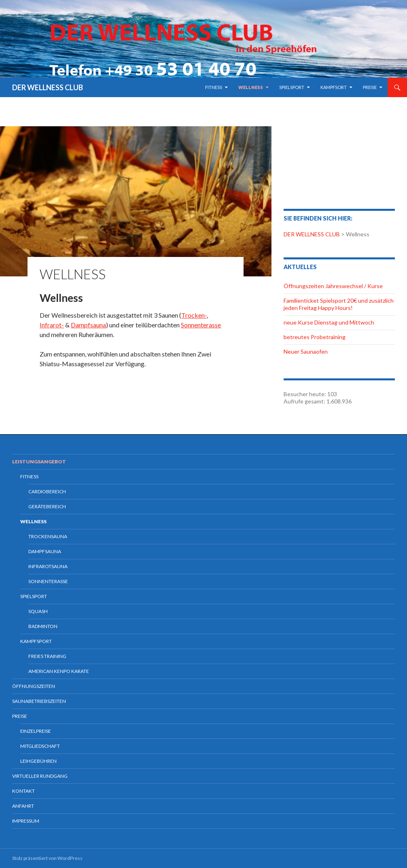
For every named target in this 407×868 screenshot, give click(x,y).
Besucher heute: (305, 394)
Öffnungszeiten (34, 686)
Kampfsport (36, 641)
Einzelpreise (36, 731)
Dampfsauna (88, 325)
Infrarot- (52, 325)
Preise (370, 87)
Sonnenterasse (201, 325)
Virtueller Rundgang (40, 776)
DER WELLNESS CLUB (48, 87)
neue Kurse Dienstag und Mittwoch (329, 322)
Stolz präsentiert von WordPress (47, 858)
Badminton (43, 626)
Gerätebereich (47, 506)
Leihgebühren (38, 761)
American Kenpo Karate (59, 671)
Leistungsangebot (39, 462)
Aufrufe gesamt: (305, 401)
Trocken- (194, 315)
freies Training (47, 656)
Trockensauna (48, 536)
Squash (38, 611)
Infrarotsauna (48, 566)
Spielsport (292, 87)
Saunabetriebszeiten (39, 701)
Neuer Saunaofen (306, 351)
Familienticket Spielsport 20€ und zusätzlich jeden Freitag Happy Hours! (339, 304)
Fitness (214, 87)
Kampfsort (334, 87)
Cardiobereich (47, 491)
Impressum (26, 821)
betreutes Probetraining (315, 337)
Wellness (251, 87)
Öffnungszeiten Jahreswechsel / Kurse (333, 286)
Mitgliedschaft (40, 746)
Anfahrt (23, 806)
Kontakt (23, 791)
